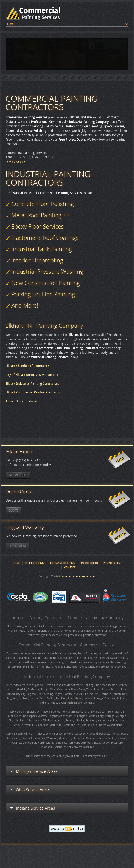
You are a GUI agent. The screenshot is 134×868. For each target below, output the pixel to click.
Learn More (17, 546)
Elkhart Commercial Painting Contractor (33, 392)
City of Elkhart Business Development (32, 375)
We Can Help (18, 475)
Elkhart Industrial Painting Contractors (32, 384)
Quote (13, 511)
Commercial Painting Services (78, 576)
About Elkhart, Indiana (21, 401)
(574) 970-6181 (16, 162)
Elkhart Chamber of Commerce (27, 366)
